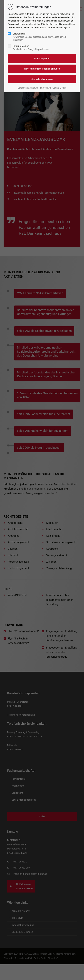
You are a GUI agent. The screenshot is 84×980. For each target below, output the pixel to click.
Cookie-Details (60, 88)
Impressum (45, 88)
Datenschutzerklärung (28, 88)
